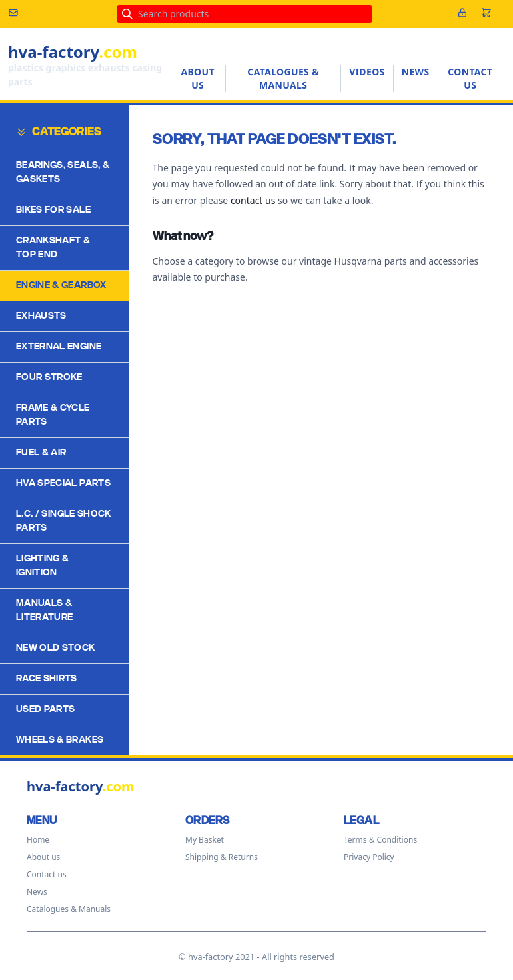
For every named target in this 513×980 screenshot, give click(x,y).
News (416, 72)
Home (38, 840)
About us (197, 78)
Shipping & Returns (222, 857)
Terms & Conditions (380, 840)
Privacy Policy (369, 857)
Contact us (470, 78)
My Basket (205, 840)
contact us (253, 200)
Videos (367, 72)
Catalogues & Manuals (283, 78)
